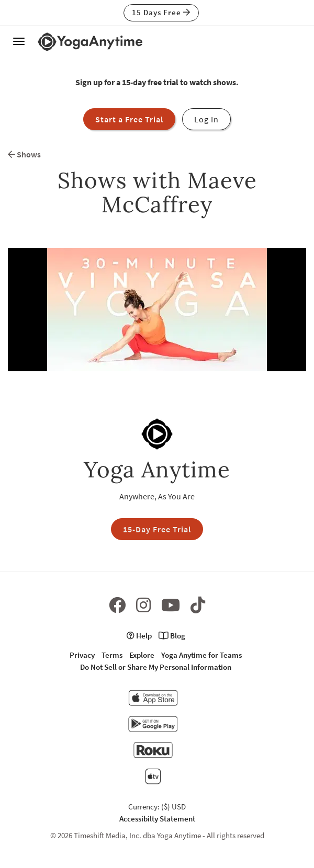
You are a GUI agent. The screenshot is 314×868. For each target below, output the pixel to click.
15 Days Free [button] (161, 12)
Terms (112, 655)
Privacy (82, 655)
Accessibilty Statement (157, 819)
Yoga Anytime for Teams (201, 655)
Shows (24, 154)
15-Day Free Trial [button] (157, 529)
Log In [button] (206, 119)
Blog (172, 636)
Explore (142, 655)
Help (139, 636)
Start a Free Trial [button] (129, 119)
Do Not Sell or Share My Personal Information (156, 667)
